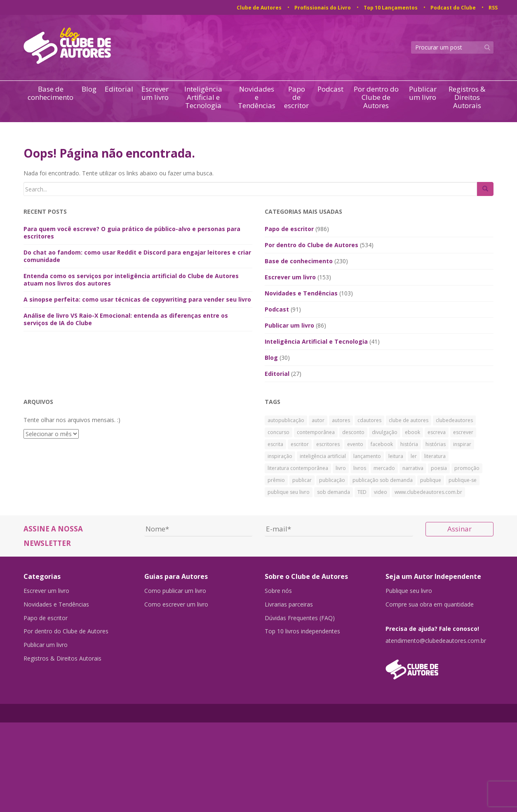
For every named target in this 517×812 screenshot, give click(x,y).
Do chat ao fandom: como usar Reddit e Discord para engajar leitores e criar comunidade (137, 256)
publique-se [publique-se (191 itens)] (463, 480)
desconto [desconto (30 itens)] (353, 432)
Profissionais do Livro (323, 8)
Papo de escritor (296, 97)
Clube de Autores (259, 8)
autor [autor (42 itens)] (318, 420)
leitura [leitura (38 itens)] (396, 456)
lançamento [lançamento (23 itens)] (367, 456)
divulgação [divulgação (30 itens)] (385, 432)
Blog (89, 89)
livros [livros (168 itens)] (360, 468)
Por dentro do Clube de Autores (376, 97)
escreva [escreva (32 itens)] (437, 432)
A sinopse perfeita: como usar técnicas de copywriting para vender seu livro (137, 299)
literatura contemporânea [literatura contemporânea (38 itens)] (298, 468)
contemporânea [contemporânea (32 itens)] (316, 432)
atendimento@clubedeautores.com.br (436, 641)
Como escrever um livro (176, 605)
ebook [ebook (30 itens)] (412, 432)
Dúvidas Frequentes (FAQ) (300, 619)
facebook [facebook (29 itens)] (382, 444)
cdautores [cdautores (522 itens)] (369, 420)
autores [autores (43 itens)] (341, 420)
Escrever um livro (155, 93)
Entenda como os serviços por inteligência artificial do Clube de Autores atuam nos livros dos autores (131, 280)
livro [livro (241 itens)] (341, 468)
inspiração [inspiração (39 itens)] (280, 456)
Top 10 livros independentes (302, 633)
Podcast (330, 89)
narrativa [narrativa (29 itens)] (413, 468)
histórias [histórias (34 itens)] (436, 444)
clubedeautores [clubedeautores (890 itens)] (454, 420)
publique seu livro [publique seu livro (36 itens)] (289, 492)
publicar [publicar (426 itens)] (302, 480)
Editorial (119, 89)
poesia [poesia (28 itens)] (439, 468)
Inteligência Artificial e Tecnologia (203, 97)
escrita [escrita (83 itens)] (275, 444)
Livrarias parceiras (289, 605)
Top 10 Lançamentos (391, 8)
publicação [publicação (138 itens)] (332, 480)
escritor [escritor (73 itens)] (300, 444)
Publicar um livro (423, 93)
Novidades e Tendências (257, 97)
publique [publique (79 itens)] (431, 480)
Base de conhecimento (51, 93)
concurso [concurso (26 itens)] (278, 432)
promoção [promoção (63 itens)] (467, 468)
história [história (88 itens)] (409, 444)
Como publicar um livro (175, 591)
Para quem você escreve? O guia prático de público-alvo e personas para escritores (132, 233)
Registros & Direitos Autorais (467, 97)
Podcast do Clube (453, 8)
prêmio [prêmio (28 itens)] (276, 480)
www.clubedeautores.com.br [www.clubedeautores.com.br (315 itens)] (428, 492)
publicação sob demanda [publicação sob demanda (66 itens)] (383, 480)
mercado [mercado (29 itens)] (384, 468)
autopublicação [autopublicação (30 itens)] (286, 420)
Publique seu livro (409, 591)
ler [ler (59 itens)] (414, 456)
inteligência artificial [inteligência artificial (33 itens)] (323, 456)
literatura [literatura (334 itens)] (435, 456)
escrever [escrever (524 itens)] (463, 432)
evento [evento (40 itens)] (355, 444)
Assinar (459, 529)
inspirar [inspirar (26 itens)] (462, 444)
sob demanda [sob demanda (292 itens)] (334, 492)
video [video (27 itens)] (381, 492)
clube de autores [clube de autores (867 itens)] (409, 420)
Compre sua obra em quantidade (430, 605)
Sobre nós (278, 591)
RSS (493, 8)
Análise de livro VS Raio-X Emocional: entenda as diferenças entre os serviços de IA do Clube (126, 319)
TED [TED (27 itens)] (362, 492)
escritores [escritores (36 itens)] (328, 444)
